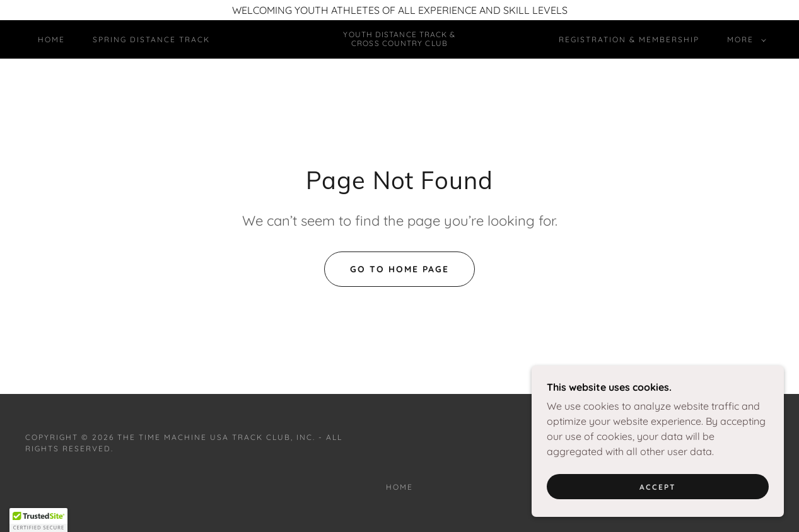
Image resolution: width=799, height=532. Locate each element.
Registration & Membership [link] (629, 39)
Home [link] (51, 39)
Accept (658, 513)
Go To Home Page (399, 269)
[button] (744, 40)
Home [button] (399, 487)
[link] (399, 42)
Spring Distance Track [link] (151, 39)
